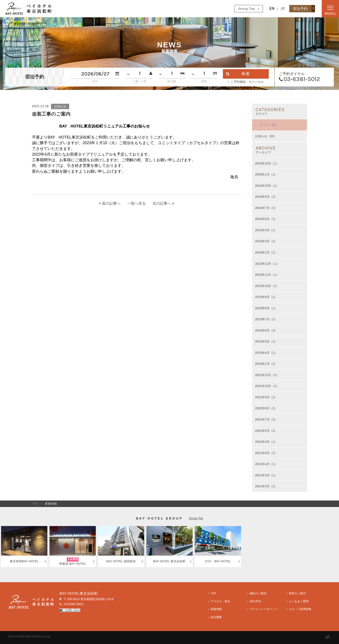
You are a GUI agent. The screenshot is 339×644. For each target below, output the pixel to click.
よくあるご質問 (299, 601)
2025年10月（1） (267, 163)
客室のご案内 (297, 593)
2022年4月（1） (266, 442)
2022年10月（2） (267, 386)
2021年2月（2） (266, 486)
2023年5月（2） (266, 341)
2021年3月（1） (266, 475)
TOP (35, 504)
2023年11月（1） (267, 275)
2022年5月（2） (266, 431)
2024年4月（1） (266, 230)
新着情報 (216, 609)
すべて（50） (269, 125)
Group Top (247, 9)
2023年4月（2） (266, 353)
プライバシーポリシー (264, 609)
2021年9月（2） (266, 453)
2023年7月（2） (266, 319)
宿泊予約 (255, 601)
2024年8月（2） (266, 197)
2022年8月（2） (266, 408)
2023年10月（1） (267, 286)
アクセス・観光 (220, 601)
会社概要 (216, 617)
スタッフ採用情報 (300, 609)
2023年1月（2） (266, 364)
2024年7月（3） (266, 208)
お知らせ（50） (266, 136)
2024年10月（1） (267, 186)
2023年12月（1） (267, 264)
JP (283, 9)
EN (272, 9)
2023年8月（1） (266, 308)
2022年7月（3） (266, 419)
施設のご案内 (258, 593)
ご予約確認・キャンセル (247, 82)
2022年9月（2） (266, 397)
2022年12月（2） (267, 375)
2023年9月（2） (266, 297)
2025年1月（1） (266, 174)
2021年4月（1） (266, 464)
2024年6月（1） (266, 219)
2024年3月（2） (266, 241)
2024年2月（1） (266, 252)
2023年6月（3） (266, 330)
